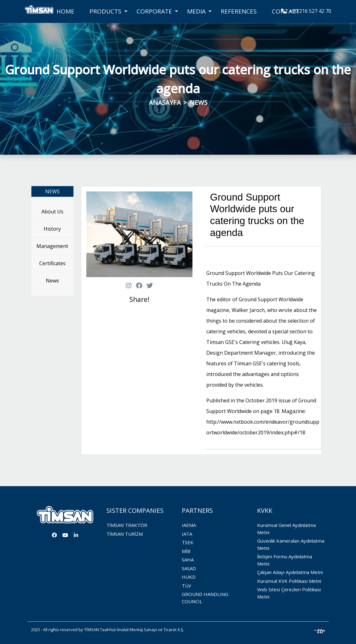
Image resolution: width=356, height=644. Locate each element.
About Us (52, 212)
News (52, 281)
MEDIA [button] (196, 11)
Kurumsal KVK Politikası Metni (289, 581)
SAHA (188, 560)
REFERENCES (239, 11)
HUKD (189, 577)
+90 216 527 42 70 (306, 11)
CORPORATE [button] (154, 11)
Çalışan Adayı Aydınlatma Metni (290, 572)
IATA (187, 534)
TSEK (188, 542)
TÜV (186, 586)
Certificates (52, 263)
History (52, 229)
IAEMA (189, 525)
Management (52, 246)
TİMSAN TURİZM (125, 534)
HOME (65, 11)
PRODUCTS (105, 11)
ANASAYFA (165, 102)
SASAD (189, 568)
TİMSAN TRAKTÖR (127, 525)
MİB (186, 551)
